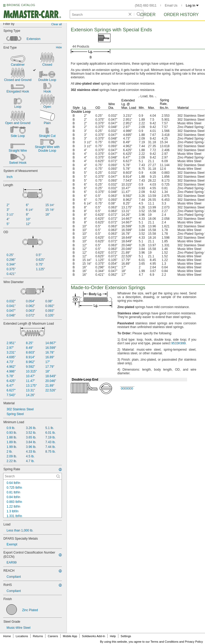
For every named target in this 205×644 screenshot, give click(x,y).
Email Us (171, 6)
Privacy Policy (194, 642)
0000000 (127, 389)
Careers (53, 636)
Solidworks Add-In (93, 636)
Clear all (57, 24)
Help (113, 636)
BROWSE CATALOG (21, 5)
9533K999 (179, 343)
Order (148, 15)
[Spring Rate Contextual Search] (32, 476)
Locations (22, 636)
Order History (181, 15)
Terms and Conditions (164, 642)
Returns (38, 636)
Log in (192, 6)
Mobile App (70, 636)
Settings (126, 636)
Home (7, 636)
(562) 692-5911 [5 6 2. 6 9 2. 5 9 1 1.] (146, 6)
